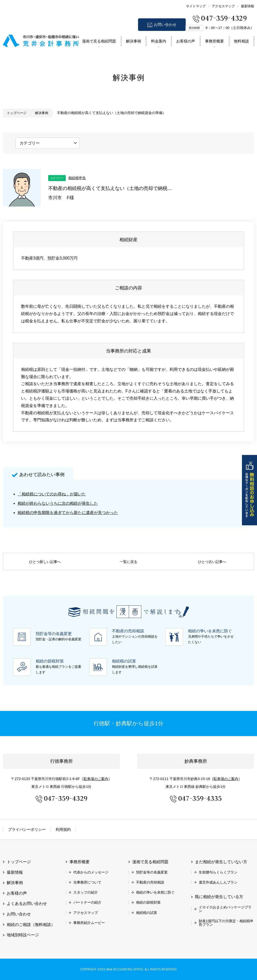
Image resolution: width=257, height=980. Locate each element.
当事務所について (87, 882)
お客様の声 (186, 41)
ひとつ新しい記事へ (45, 562)
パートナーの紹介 (87, 902)
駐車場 (96, 779)
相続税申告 (77, 178)
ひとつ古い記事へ (212, 562)
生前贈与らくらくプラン (218, 872)
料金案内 (159, 41)
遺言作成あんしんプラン (218, 882)
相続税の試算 (147, 913)
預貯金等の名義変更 (152, 872)
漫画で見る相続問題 (99, 41)
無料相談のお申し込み (249, 490)
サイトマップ (196, 6)
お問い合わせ (165, 24)
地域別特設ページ (23, 935)
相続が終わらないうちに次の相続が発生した (58, 503)
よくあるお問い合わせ (27, 904)
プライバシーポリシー (27, 829)
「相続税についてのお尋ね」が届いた (52, 494)
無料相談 (241, 41)
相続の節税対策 (148, 902)
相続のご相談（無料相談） (31, 924)
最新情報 (247, 6)
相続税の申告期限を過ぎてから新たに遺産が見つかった (68, 513)
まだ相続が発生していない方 (221, 862)
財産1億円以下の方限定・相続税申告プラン (226, 923)
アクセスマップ (223, 6)
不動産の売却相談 (150, 882)
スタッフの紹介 (86, 892)
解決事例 (134, 41)
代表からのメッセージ (91, 872)
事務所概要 (214, 41)
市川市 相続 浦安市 (41, 40)
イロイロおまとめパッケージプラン (225, 909)
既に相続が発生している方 (219, 897)
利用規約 (63, 829)
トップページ (17, 113)
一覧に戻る (128, 562)
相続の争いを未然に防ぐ (155, 892)
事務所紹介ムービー (89, 923)
